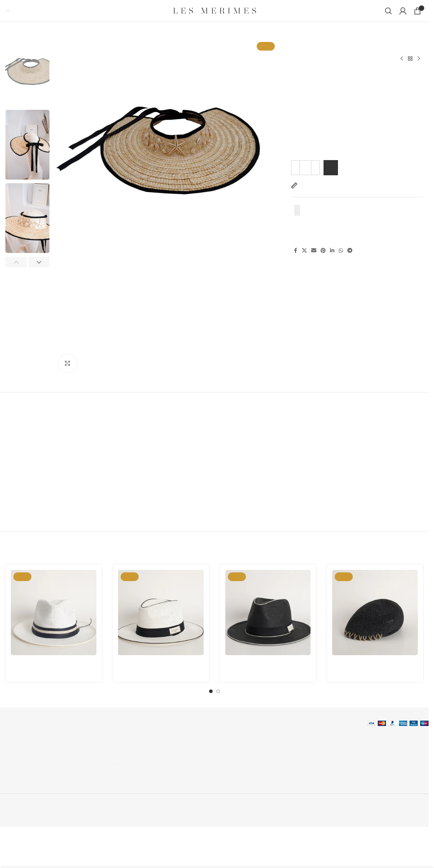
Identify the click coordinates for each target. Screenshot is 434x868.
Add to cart (331, 168)
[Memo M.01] (161, 613)
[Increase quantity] (315, 168)
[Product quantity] (305, 168)
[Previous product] (402, 59)
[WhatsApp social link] (341, 251)
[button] (16, 262)
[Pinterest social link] (323, 251)
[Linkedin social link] (332, 251)
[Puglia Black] (375, 613)
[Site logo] (214, 11)
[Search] (389, 11)
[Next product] (419, 59)
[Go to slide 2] (218, 691)
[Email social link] (314, 251)
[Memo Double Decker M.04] (54, 613)
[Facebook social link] (295, 251)
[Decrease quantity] (296, 168)
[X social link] (304, 251)
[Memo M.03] (268, 613)
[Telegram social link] (350, 251)
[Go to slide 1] (211, 691)
